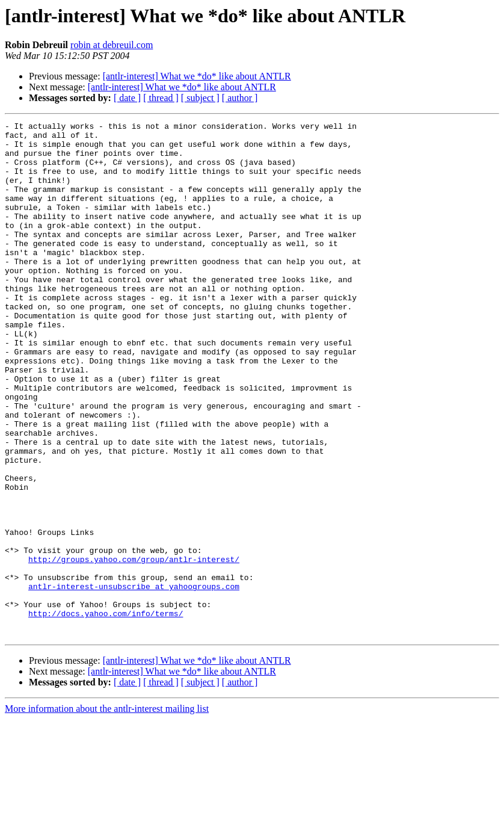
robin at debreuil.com (112, 45)
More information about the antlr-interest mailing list (107, 811)
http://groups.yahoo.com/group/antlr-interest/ (134, 647)
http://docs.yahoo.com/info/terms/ (106, 712)
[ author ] (240, 98)
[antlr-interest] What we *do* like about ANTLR (197, 76)
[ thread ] (161, 98)
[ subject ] (200, 98)
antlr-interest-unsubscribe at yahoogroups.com (134, 680)
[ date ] (127, 98)
